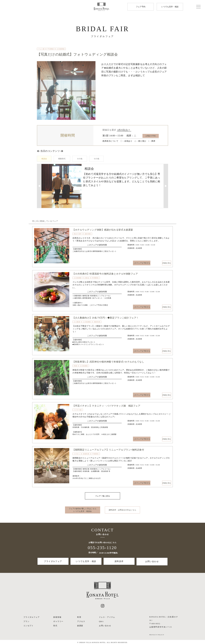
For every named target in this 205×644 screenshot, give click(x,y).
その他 (80, 159)
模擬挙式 (62, 159)
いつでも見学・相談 (170, 7)
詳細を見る (161, 263)
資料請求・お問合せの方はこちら (122, 510)
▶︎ (166, 186)
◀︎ (39, 186)
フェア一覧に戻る (102, 496)
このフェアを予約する (138, 263)
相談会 (44, 159)
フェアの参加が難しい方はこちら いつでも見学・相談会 (83, 510)
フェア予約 (141, 7)
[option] (52, 246)
